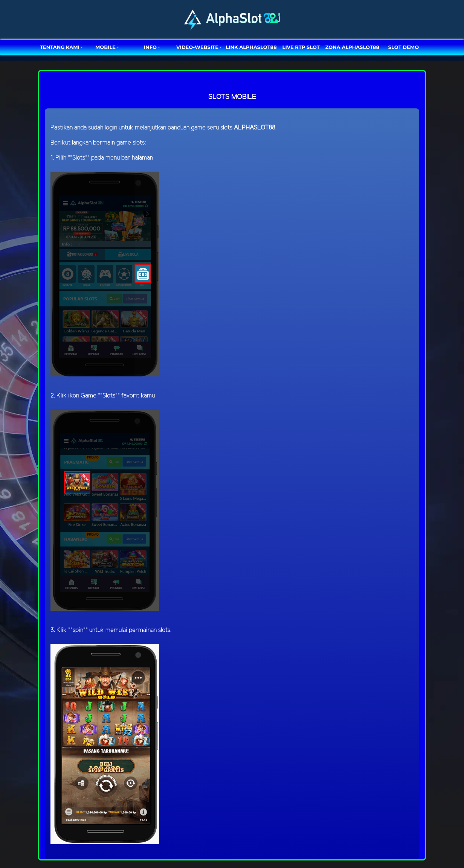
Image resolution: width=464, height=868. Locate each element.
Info (150, 47)
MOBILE (105, 47)
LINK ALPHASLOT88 (251, 47)
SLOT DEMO (404, 47)
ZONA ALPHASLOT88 (352, 47)
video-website (197, 47)
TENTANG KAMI (60, 47)
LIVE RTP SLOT (301, 47)
